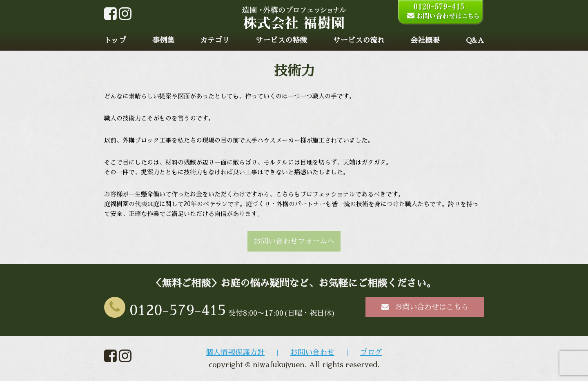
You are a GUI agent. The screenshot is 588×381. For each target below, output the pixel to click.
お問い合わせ (312, 352)
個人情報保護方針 (235, 352)
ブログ (371, 352)
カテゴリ (215, 40)
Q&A (475, 40)
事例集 (163, 40)
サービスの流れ (359, 40)
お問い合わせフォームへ (294, 241)
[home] (294, 25)
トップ (115, 40)
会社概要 (425, 40)
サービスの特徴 (281, 40)
